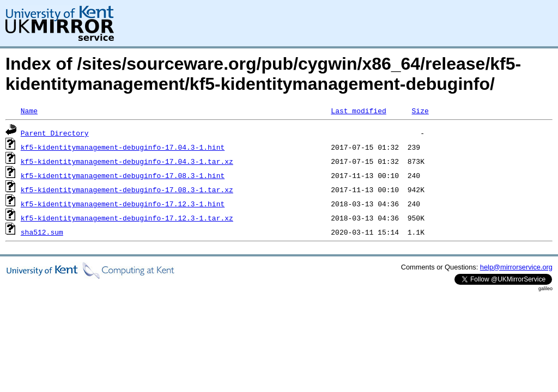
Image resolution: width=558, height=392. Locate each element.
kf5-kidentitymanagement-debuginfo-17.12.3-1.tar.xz (127, 218)
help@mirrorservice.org (516, 267)
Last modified (358, 111)
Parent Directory (55, 133)
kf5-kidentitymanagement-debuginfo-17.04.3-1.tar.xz (127, 161)
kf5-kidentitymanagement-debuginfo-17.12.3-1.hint (123, 204)
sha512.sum (42, 232)
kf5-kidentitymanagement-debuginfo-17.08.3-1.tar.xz (127, 189)
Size (420, 111)
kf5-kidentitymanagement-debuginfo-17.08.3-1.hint (123, 175)
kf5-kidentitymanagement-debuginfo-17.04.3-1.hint (123, 147)
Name (29, 111)
